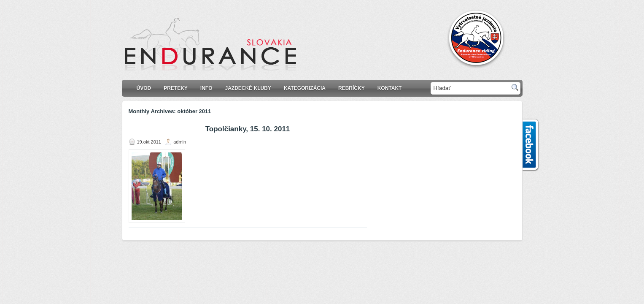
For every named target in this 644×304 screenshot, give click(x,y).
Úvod (144, 88)
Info (206, 88)
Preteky (176, 88)
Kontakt (390, 88)
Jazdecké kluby (248, 88)
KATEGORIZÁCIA (305, 88)
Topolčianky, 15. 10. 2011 (248, 129)
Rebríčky (352, 88)
